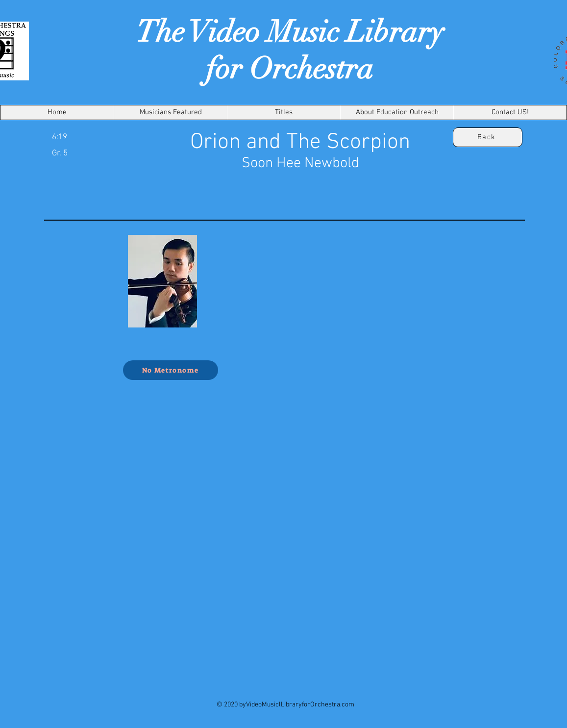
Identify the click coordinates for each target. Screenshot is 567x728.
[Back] (488, 137)
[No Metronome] (171, 370)
